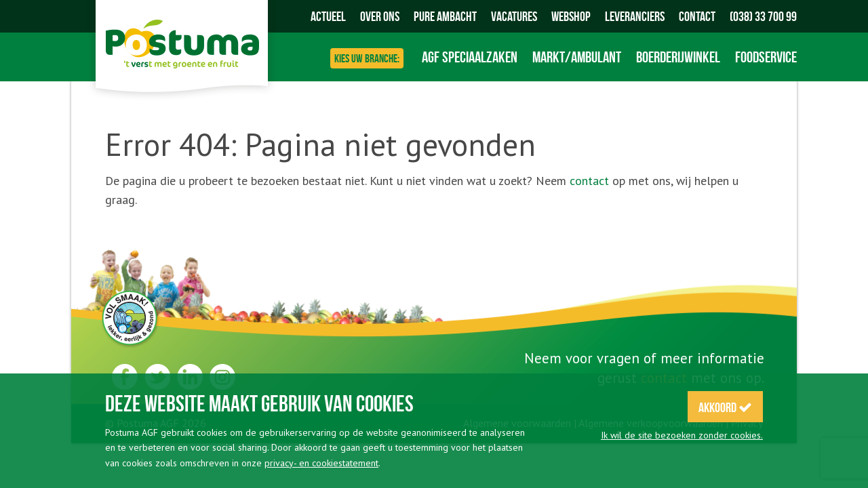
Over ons (380, 16)
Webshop (571, 16)
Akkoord (725, 407)
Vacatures (514, 16)
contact (589, 181)
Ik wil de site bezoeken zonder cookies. (682, 435)
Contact (697, 16)
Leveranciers (635, 16)
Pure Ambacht (445, 16)
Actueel (328, 16)
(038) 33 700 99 (763, 16)
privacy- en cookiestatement (321, 463)
